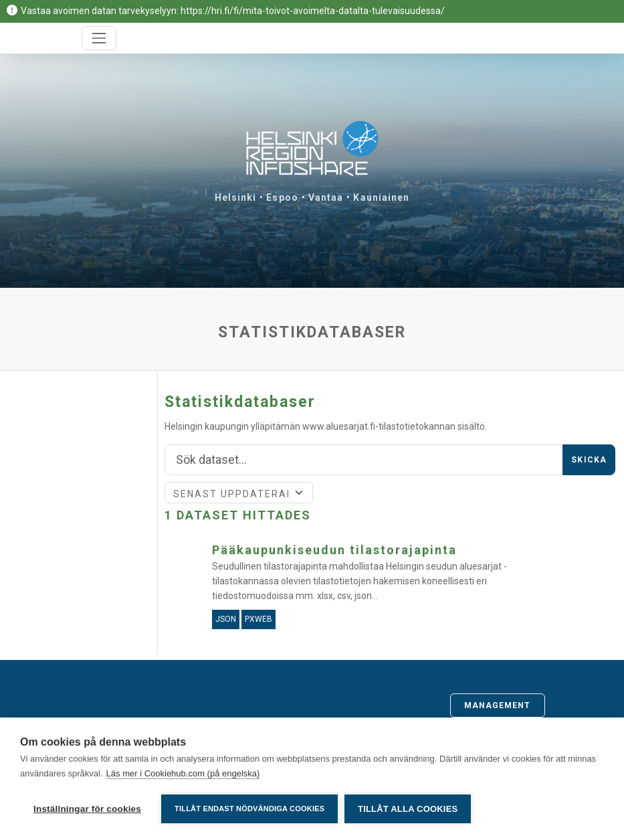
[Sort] (239, 493)
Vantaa (326, 197)
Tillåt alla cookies (408, 809)
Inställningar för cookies (87, 809)
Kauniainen (381, 197)
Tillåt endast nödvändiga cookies (249, 809)
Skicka (589, 460)
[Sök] (364, 460)
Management (498, 705)
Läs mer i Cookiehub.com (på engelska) (183, 773)
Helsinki (236, 197)
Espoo (282, 197)
